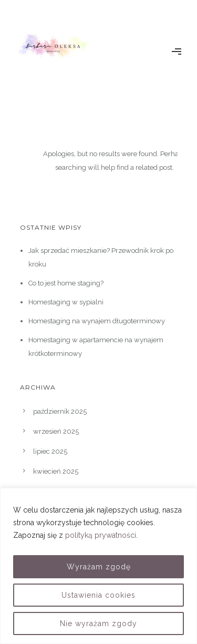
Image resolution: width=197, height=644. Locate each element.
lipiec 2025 (50, 451)
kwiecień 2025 (56, 471)
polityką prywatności (101, 535)
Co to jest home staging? (66, 283)
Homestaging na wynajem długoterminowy (97, 321)
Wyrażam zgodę (99, 567)
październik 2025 (60, 411)
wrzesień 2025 (56, 431)
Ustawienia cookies (98, 595)
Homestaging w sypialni (66, 302)
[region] (98, 566)
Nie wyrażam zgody (98, 623)
